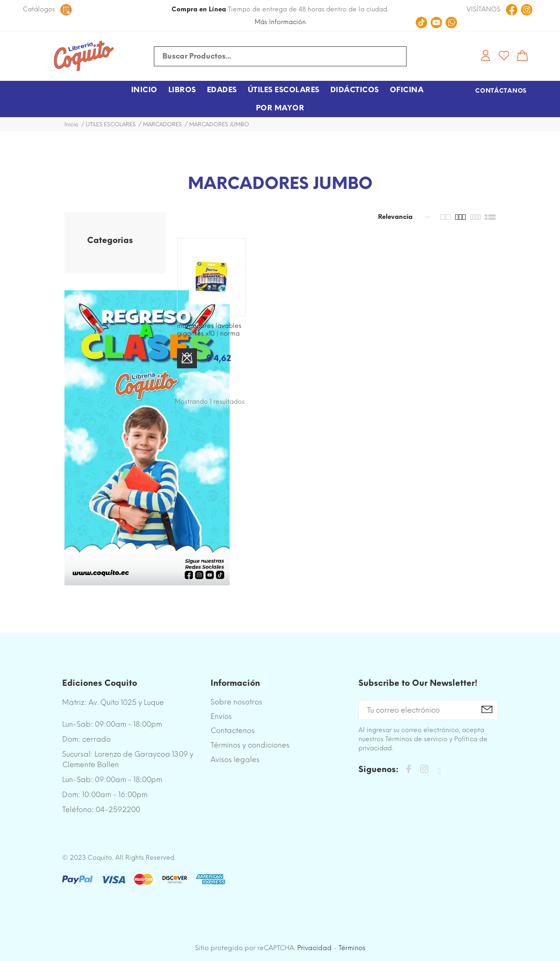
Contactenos (233, 731)
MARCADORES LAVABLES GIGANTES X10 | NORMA (209, 330)
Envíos (221, 716)
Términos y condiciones (250, 745)
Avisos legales (235, 760)
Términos (352, 948)
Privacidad (314, 948)
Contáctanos (501, 91)
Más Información (280, 22)
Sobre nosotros (236, 702)
